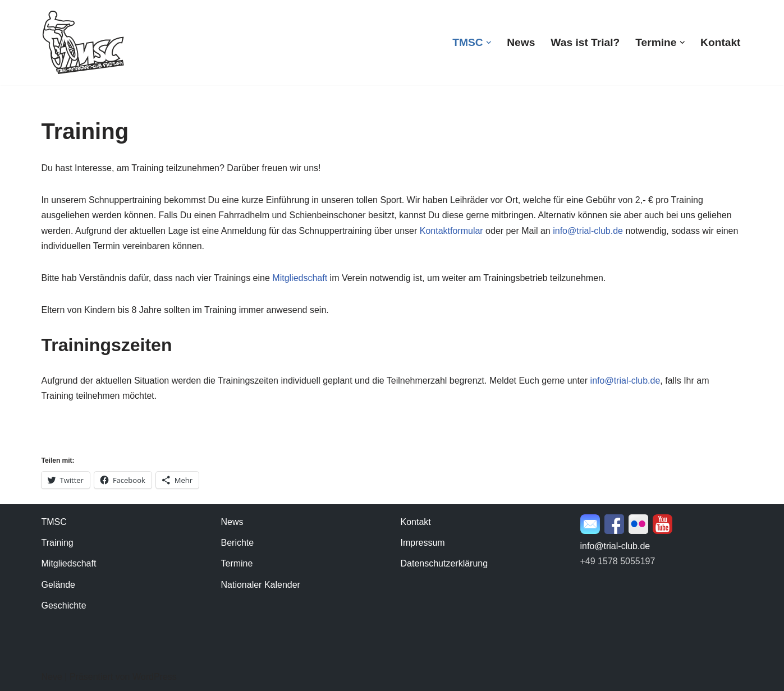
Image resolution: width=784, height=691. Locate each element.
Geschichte (64, 605)
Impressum (423, 543)
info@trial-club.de (588, 231)
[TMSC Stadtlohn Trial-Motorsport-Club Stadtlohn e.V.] (84, 43)
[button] (489, 43)
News (521, 42)
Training (58, 543)
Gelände (59, 585)
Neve (52, 677)
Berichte (238, 543)
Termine (237, 563)
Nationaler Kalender (261, 585)
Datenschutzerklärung (444, 563)
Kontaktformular (451, 231)
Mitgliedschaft (300, 278)
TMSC (54, 522)
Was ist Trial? (585, 42)
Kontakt (720, 42)
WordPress (155, 677)
